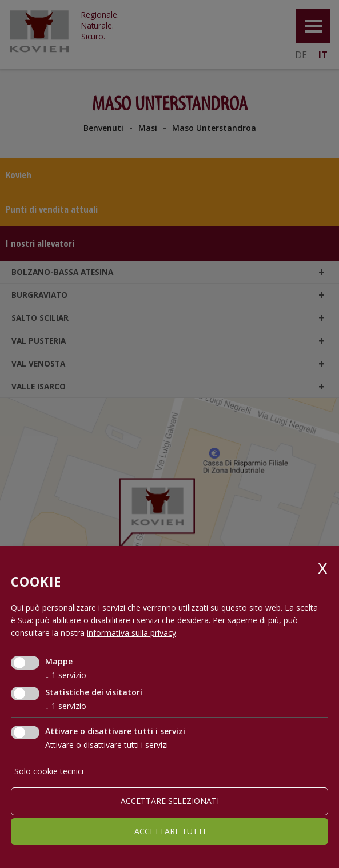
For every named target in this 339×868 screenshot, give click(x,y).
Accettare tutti (170, 831)
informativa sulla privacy (131, 633)
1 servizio (66, 675)
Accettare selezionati (170, 801)
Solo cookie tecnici (49, 771)
